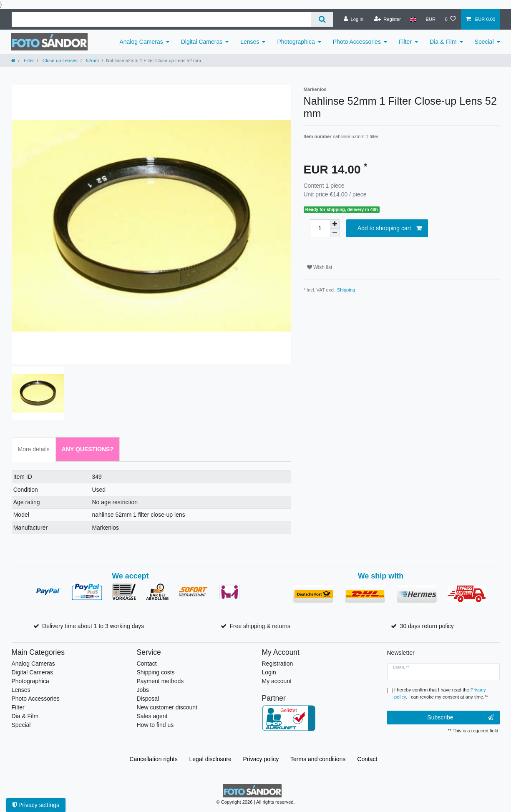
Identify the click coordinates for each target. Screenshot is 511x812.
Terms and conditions (318, 759)
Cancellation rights (153, 759)
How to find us (155, 725)
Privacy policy (261, 759)
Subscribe (460, 718)
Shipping (346, 290)
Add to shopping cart (390, 229)
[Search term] (162, 19)
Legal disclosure (210, 759)
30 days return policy (427, 626)
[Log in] (354, 19)
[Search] (322, 19)
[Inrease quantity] (335, 224)
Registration (278, 664)
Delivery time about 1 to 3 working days (93, 626)
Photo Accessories (357, 42)
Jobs (143, 690)
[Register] (387, 19)
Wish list (320, 267)
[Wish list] (450, 19)
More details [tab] (34, 449)
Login (269, 672)
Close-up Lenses (59, 60)
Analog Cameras (141, 42)
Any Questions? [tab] (88, 449)
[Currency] (430, 19)
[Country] (413, 19)
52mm (92, 60)
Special (484, 42)
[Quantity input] (320, 228)
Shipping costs (156, 672)
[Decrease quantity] (335, 233)
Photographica (296, 42)
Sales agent (152, 716)
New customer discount (167, 707)
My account (277, 681)
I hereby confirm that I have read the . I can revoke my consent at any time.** (441, 693)
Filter (405, 42)
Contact (147, 664)
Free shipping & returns (260, 626)
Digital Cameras (202, 42)
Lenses (250, 42)
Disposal (148, 699)
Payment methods (160, 681)
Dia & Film (443, 42)
